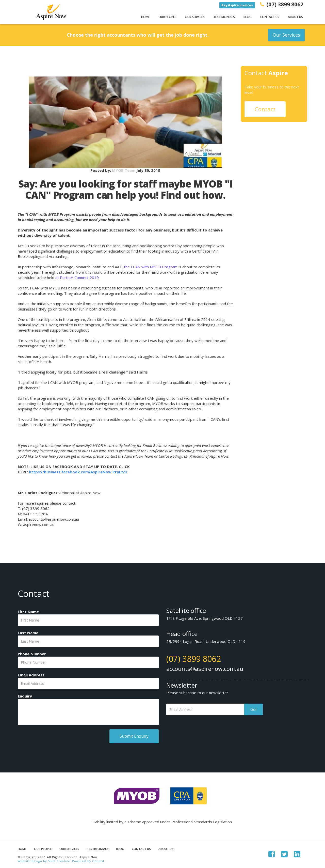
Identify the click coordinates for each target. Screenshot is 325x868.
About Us (295, 17)
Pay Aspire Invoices (237, 5)
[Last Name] (88, 641)
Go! (253, 709)
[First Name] (88, 620)
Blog (248, 17)
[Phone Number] (88, 662)
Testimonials (224, 17)
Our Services (195, 17)
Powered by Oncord (88, 861)
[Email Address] (88, 684)
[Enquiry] (88, 712)
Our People (167, 17)
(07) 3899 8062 (194, 659)
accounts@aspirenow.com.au (205, 669)
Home (145, 17)
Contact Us (270, 17)
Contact (265, 109)
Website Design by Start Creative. (44, 861)
